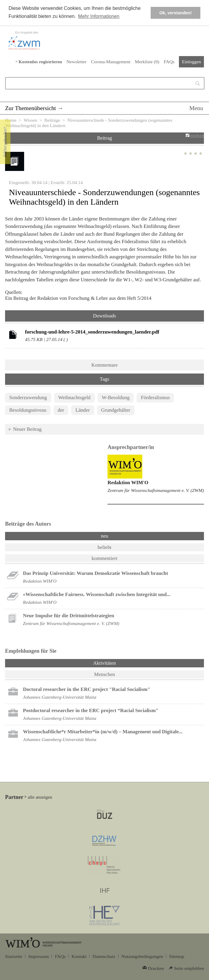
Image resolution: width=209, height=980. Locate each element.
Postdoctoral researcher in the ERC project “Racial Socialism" (91, 710)
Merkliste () (147, 62)
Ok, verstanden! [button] (176, 13)
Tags (104, 379)
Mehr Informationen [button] (99, 16)
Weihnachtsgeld (74, 398)
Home (11, 120)
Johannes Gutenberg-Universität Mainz (60, 697)
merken (197, 135)
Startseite (14, 956)
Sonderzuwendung (28, 398)
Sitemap (177, 956)
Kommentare (105, 365)
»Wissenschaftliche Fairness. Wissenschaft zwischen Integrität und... (97, 594)
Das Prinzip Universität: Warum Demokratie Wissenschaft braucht (95, 573)
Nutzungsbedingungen (142, 956)
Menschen (104, 674)
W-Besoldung (116, 398)
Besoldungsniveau (28, 410)
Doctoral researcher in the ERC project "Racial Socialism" (87, 689)
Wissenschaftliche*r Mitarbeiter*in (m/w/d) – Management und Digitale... (103, 732)
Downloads (104, 316)
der (61, 410)
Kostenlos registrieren (40, 62)
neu (105, 536)
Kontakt (79, 956)
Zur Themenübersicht (31, 108)
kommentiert (105, 558)
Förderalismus (155, 398)
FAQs (169, 62)
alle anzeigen (40, 797)
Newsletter (76, 62)
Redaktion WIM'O (128, 483)
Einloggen (191, 62)
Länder (82, 410)
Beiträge (52, 120)
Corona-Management (111, 62)
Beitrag (104, 138)
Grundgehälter (116, 410)
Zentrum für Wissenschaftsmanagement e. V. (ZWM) (156, 490)
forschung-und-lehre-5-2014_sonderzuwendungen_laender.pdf (92, 332)
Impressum (39, 956)
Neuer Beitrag (27, 429)
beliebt (104, 547)
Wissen (30, 120)
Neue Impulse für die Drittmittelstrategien (69, 616)
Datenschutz (104, 956)
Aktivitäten (120, 663)
